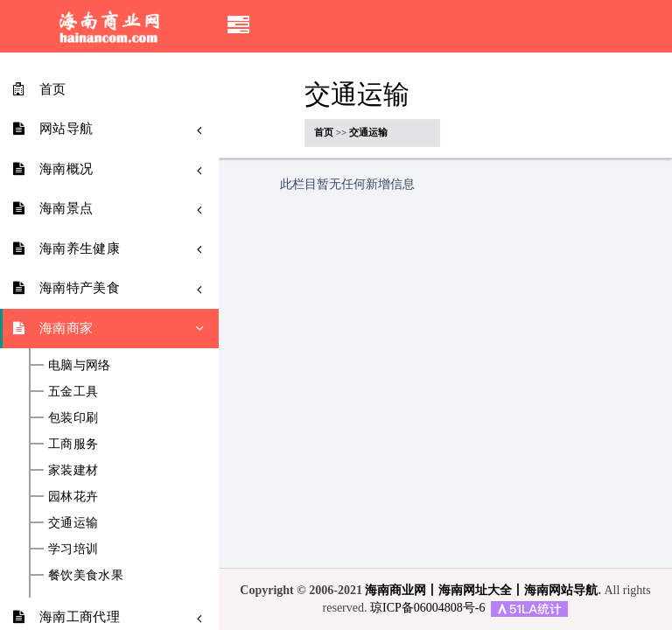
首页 (324, 132)
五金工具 (73, 392)
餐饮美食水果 (86, 576)
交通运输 (73, 523)
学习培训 (73, 549)
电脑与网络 (80, 366)
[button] (238, 26)
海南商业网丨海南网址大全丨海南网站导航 (481, 590)
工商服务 (73, 444)
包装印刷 (73, 418)
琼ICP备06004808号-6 (427, 608)
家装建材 (73, 471)
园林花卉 (73, 497)
